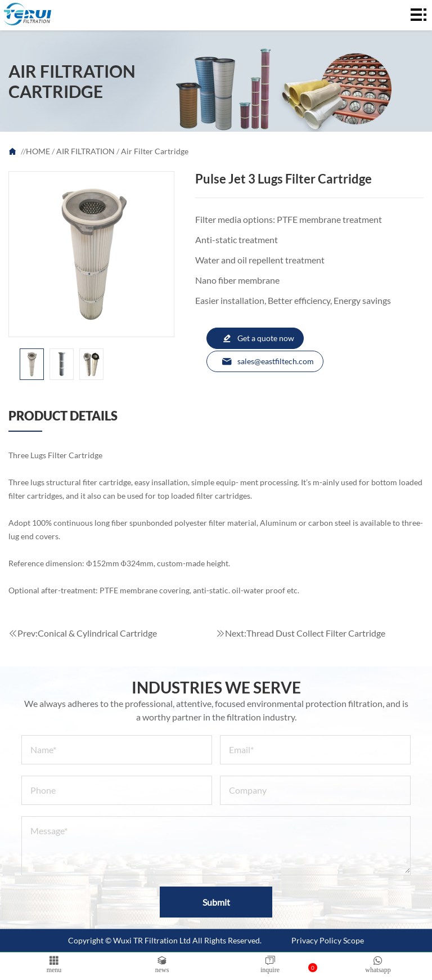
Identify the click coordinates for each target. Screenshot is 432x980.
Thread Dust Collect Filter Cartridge (316, 633)
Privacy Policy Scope (328, 940)
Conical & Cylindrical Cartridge (97, 633)
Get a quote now (258, 338)
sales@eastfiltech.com (268, 361)
